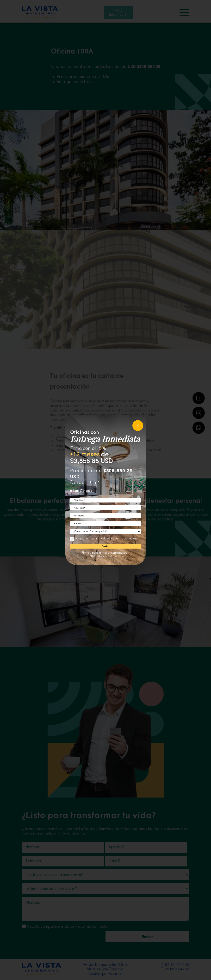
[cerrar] (138, 426)
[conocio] (105, 531)
